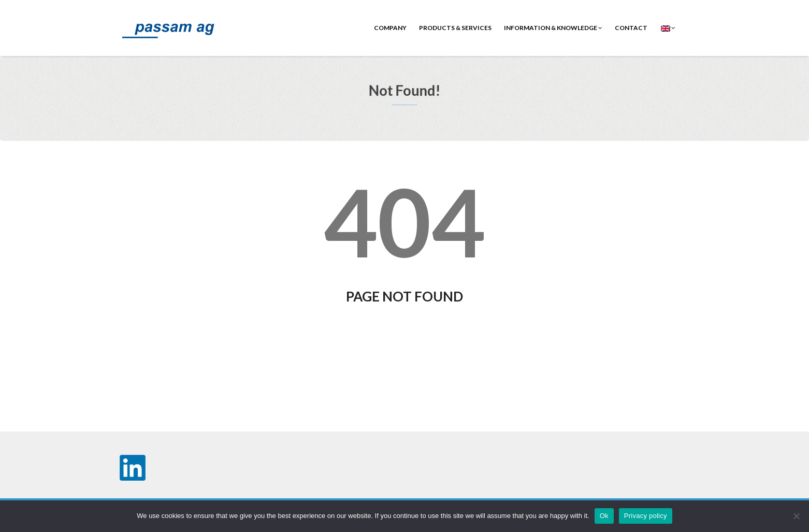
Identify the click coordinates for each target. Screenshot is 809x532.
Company (390, 28)
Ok (604, 516)
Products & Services (455, 28)
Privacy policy (646, 516)
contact (631, 28)
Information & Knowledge (553, 28)
